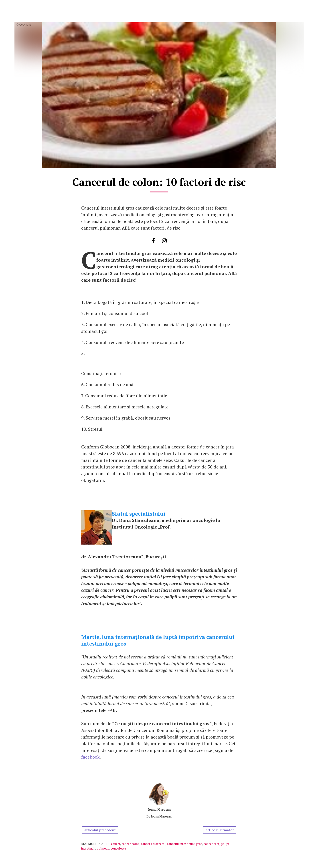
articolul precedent (100, 830)
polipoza (103, 848)
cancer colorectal (153, 844)
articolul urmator (220, 830)
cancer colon (131, 844)
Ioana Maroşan (159, 809)
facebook (90, 757)
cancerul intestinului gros (185, 844)
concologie (118, 848)
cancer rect (212, 844)
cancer (116, 844)
